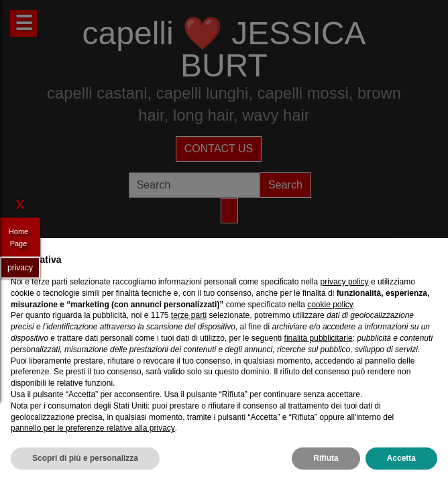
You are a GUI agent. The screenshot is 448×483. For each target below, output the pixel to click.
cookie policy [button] (330, 305)
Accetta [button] (401, 458)
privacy (20, 267)
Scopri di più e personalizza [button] (85, 458)
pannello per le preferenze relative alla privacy (93, 428)
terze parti (189, 315)
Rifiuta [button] (326, 458)
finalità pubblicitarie (319, 338)
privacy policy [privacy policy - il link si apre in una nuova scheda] (345, 282)
